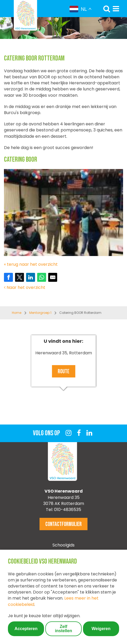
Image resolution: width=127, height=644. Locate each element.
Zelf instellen (64, 629)
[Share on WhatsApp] (42, 277)
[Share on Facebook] (8, 277)
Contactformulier (63, 524)
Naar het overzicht (25, 287)
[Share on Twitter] (19, 277)
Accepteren (26, 629)
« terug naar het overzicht (31, 264)
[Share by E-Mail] (53, 277)
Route (63, 372)
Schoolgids (63, 545)
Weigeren (101, 629)
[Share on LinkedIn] (31, 277)
